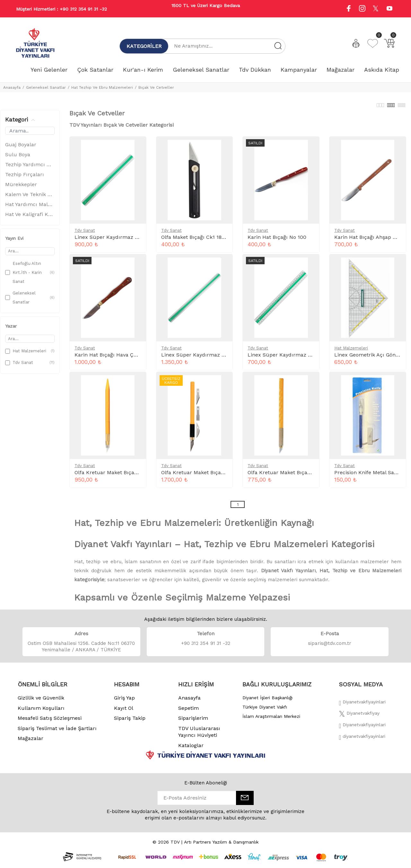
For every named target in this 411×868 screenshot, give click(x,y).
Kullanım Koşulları (41, 712)
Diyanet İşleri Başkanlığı (267, 701)
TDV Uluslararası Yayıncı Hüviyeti (199, 735)
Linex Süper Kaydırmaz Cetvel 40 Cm (121, 241)
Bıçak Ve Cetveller (156, 87)
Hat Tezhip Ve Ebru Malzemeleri (102, 87)
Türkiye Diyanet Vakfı (265, 710)
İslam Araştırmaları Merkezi (271, 720)
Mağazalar (31, 742)
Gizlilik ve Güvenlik (41, 701)
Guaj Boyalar (21, 148)
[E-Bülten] (245, 801)
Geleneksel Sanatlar (46, 87)
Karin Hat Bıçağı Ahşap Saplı (370, 241)
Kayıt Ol (124, 712)
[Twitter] (359, 719)
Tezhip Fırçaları (25, 178)
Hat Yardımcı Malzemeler (30, 208)
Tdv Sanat (85, 234)
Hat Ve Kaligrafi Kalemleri (30, 218)
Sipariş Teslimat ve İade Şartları (57, 732)
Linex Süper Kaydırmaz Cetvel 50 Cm (208, 358)
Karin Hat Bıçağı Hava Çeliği (109, 358)
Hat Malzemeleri (351, 352)
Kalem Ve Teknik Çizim (30, 198)
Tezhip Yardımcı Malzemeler (30, 168)
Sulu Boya (18, 158)
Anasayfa (12, 87)
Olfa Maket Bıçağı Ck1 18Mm (196, 241)
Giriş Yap (124, 701)
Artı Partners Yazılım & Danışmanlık (221, 845)
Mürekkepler (21, 188)
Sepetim (188, 712)
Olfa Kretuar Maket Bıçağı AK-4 (200, 476)
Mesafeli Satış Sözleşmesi (50, 722)
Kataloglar (191, 749)
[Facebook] (362, 707)
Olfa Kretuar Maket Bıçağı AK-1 (286, 476)
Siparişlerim (193, 722)
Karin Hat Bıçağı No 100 (277, 241)
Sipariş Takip (130, 722)
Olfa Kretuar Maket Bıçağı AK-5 (113, 476)
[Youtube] (389, 9)
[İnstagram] (362, 730)
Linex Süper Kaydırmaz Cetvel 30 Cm (294, 358)
